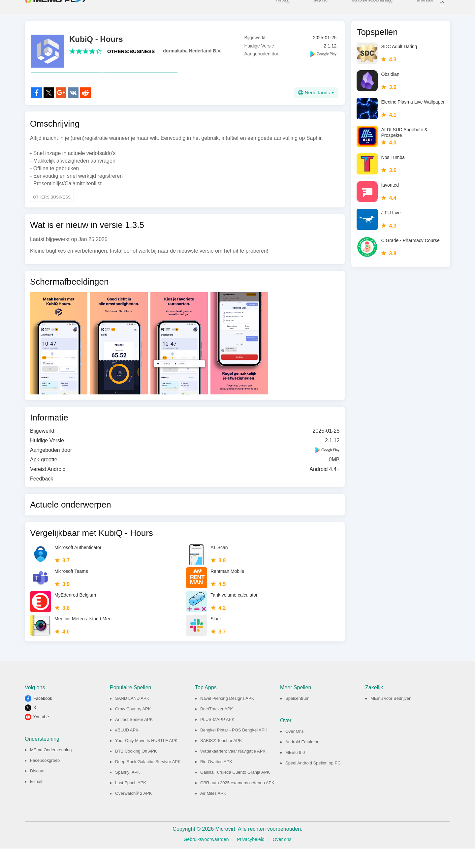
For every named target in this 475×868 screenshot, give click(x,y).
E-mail (36, 801)
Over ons (282, 859)
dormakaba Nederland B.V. (192, 56)
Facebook (43, 718)
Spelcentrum (297, 718)
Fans (313, 10)
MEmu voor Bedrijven (391, 718)
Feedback (42, 498)
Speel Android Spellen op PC (313, 782)
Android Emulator (302, 761)
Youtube (41, 736)
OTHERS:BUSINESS (131, 56)
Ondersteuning (365, 10)
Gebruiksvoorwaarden (206, 859)
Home (418, 10)
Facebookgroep (45, 780)
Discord (37, 790)
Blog (275, 10)
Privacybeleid (251, 859)
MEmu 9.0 (295, 772)
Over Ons (295, 751)
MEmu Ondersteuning (51, 769)
